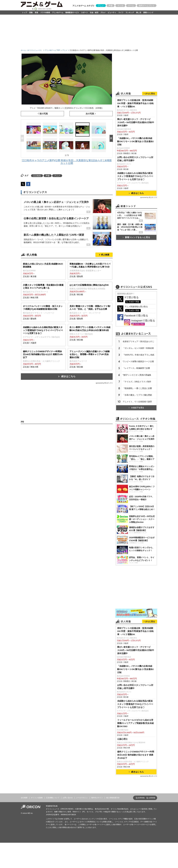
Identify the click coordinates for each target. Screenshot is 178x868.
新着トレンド (148, 13)
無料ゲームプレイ (147, 6)
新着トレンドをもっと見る (136, 237)
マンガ (120, 6)
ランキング (130, 13)
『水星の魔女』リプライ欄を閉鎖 (137, 395)
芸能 (31, 13)
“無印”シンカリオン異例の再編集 (137, 375)
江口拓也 (37, 176)
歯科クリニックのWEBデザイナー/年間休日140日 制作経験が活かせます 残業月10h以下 (136, 755)
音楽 (36, 13)
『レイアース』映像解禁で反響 (136, 368)
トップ (24, 13)
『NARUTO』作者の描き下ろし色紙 (138, 355)
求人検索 (105, 255)
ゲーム (131, 6)
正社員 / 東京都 (43, 270)
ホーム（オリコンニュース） (32, 50)
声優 (111, 6)
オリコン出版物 (37, 798)
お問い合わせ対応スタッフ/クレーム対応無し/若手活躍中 (135, 159)
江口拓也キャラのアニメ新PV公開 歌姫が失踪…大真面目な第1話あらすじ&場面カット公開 (67, 162)
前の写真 (44, 114)
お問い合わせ (68, 798)
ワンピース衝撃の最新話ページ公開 (138, 361)
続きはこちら (68, 376)
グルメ (103, 13)
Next (112, 138)
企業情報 (152, 798)
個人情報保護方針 (113, 798)
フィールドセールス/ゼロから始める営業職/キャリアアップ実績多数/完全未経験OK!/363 (136, 723)
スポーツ (84, 13)
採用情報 (141, 798)
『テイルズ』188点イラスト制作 (137, 382)
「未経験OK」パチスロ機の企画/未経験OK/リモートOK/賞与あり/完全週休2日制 (135, 141)
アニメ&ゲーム (58, 13)
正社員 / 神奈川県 (43, 291)
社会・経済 (94, 13)
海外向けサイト (97, 798)
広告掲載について (53, 798)
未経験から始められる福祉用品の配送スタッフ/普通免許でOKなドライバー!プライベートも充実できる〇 (135, 176)
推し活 (139, 13)
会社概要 (24, 798)
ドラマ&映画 (45, 13)
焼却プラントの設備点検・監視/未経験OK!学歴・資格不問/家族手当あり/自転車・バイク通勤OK (135, 103)
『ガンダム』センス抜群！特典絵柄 (138, 348)
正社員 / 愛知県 (90, 270)
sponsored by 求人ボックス (104, 383)
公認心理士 (122, 739)
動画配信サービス (72, 13)
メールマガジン (82, 798)
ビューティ (112, 13)
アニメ (101, 6)
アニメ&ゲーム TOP (52, 50)
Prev (23, 138)
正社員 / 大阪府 (43, 335)
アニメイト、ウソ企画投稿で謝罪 (137, 402)
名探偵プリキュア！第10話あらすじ (138, 341)
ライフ (121, 13)
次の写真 (90, 114)
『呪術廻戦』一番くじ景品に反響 (137, 388)
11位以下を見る (136, 408)
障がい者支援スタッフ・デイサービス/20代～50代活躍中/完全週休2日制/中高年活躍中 (136, 122)
